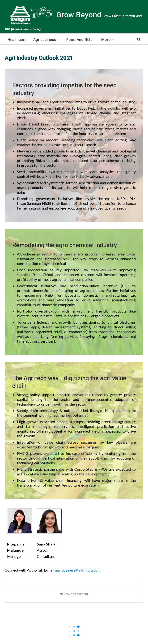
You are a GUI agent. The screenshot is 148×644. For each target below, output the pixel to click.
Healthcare (17, 40)
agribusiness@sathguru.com (78, 570)
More (106, 40)
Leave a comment (74, 594)
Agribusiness (45, 40)
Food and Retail (80, 40)
